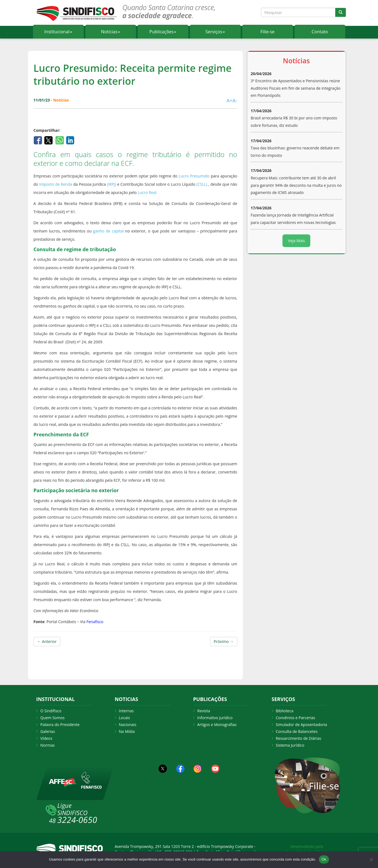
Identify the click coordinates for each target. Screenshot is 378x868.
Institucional (58, 32)
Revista (204, 711)
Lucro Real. (148, 192)
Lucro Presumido (194, 176)
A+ (230, 100)
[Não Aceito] (371, 859)
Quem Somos (53, 718)
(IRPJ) (111, 184)
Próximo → (224, 641)
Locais (124, 718)
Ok (324, 859)
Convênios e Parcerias (296, 718)
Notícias (111, 32)
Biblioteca (285, 711)
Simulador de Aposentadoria (301, 725)
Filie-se (267, 32)
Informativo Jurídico (215, 718)
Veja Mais (297, 241)
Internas (126, 711)
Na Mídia (127, 731)
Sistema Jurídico (290, 745)
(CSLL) (202, 184)
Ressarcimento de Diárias (299, 738)
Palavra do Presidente (60, 725)
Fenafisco (94, 622)
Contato (320, 32)
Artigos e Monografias (217, 725)
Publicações (163, 32)
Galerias (48, 731)
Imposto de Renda (56, 184)
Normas (48, 745)
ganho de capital (108, 231)
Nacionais (128, 725)
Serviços (215, 32)
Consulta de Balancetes (297, 731)
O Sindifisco (51, 711)
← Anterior (47, 641)
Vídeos (46, 738)
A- (235, 100)
